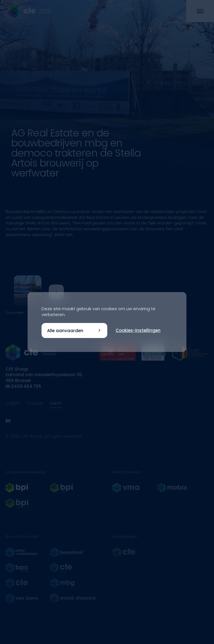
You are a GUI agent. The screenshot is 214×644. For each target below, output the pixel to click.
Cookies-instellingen (138, 330)
